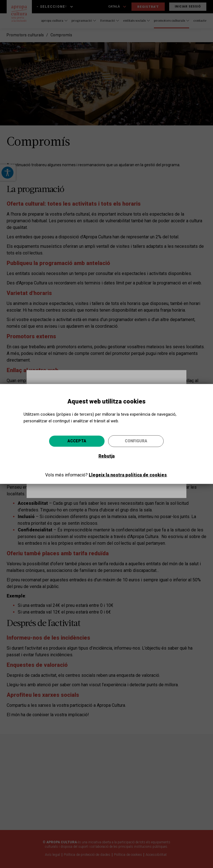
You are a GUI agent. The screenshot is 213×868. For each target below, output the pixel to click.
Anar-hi (131, 473)
